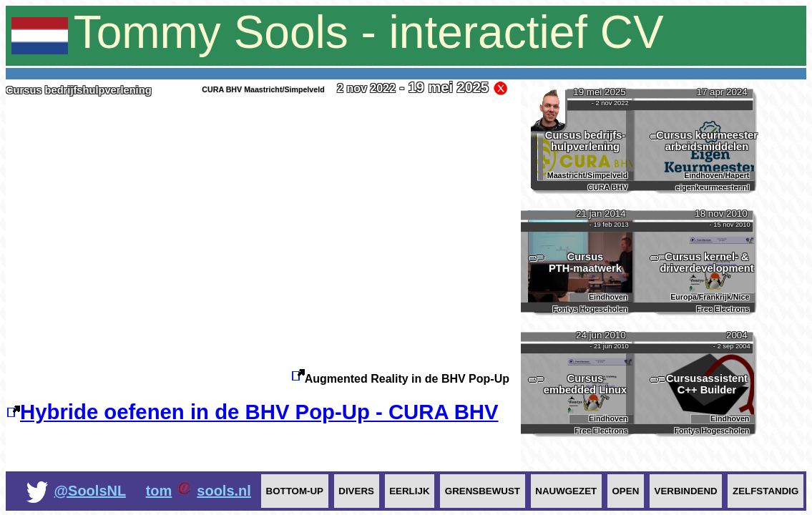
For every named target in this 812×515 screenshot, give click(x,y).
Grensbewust (483, 491)
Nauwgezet (566, 491)
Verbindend (686, 491)
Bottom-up (295, 491)
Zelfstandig (765, 491)
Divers (356, 491)
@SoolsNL (90, 491)
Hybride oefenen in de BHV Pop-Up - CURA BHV (252, 412)
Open (626, 491)
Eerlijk (409, 491)
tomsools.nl (199, 491)
